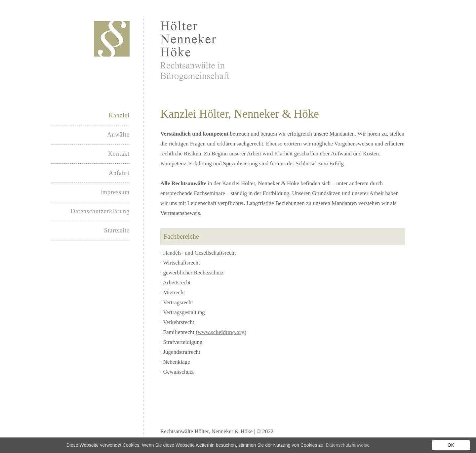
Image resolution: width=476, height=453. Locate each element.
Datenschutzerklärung (100, 211)
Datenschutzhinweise (348, 445)
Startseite (117, 230)
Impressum (115, 192)
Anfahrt (119, 173)
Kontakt (119, 154)
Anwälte (118, 135)
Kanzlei (119, 115)
